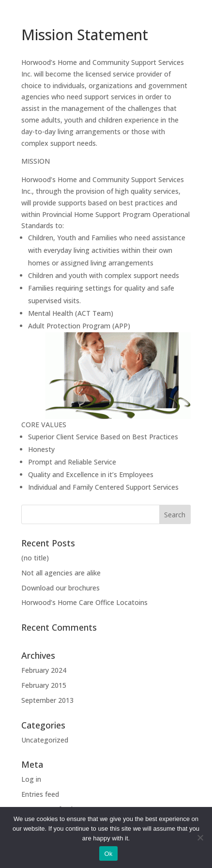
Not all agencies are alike (61, 573)
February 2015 (44, 685)
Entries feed (40, 794)
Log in (31, 779)
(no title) (35, 558)
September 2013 (47, 700)
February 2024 (44, 670)
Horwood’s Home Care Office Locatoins (84, 602)
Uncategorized (45, 740)
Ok (108, 854)
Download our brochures (61, 588)
